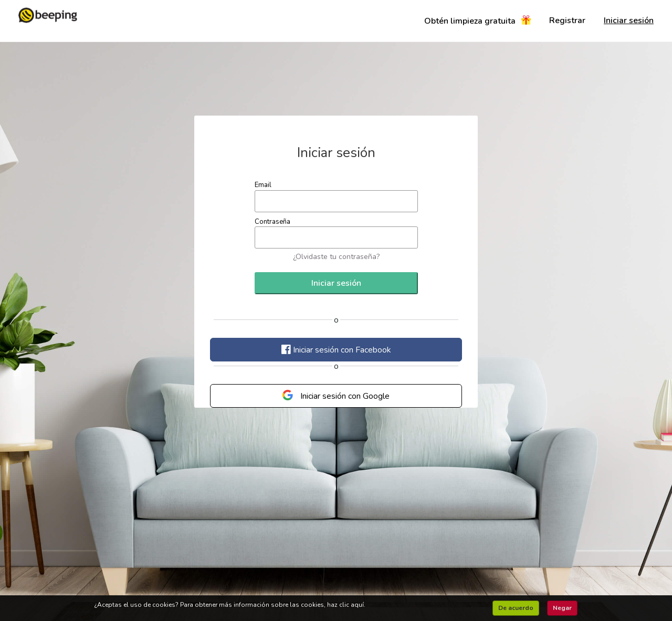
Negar (562, 608)
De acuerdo (516, 608)
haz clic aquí (345, 605)
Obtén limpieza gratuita (477, 22)
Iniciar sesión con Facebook (336, 350)
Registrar (567, 20)
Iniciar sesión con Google (336, 396)
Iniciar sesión (629, 20)
